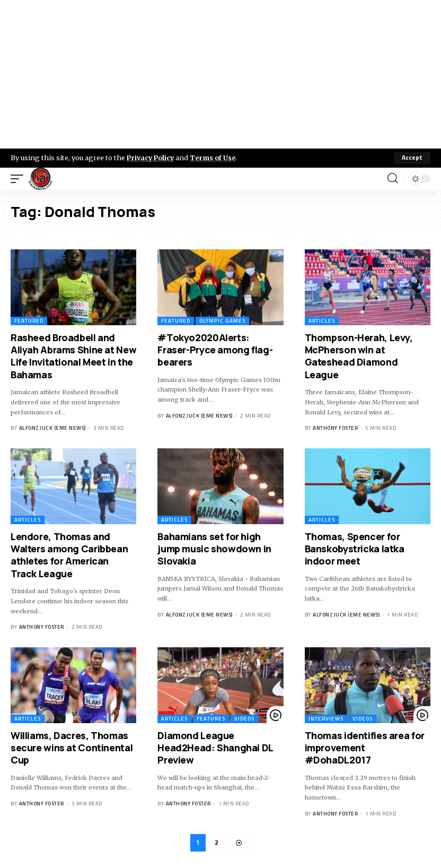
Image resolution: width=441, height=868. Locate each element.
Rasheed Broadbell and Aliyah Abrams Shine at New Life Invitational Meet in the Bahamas (73, 356)
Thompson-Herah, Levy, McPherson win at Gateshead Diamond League (359, 356)
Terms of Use (215, 158)
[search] (393, 179)
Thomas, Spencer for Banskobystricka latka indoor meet (355, 549)
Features (211, 719)
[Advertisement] (220, 74)
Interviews (326, 719)
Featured (29, 321)
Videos (244, 719)
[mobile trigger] (20, 179)
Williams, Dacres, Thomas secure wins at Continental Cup (72, 748)
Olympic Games (222, 321)
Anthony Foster (335, 428)
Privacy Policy (152, 158)
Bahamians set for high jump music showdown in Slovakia (214, 549)
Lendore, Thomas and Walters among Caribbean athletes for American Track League (69, 555)
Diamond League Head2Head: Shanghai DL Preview (215, 748)
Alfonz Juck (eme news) (52, 428)
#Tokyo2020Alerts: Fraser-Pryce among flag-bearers (215, 350)
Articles (322, 321)
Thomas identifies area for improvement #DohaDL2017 (365, 748)
